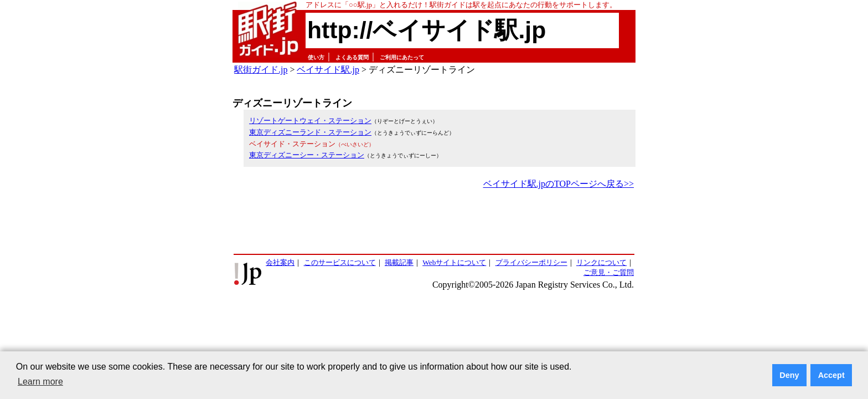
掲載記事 (399, 262)
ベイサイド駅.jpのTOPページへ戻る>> (559, 184)
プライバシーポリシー (531, 262)
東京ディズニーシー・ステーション (307, 155)
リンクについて (601, 262)
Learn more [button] (40, 382)
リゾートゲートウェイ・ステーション (310, 121)
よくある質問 (352, 57)
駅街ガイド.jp (261, 70)
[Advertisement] (434, 222)
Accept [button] (831, 375)
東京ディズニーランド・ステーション (310, 132)
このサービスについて (340, 262)
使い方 (316, 57)
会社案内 (280, 262)
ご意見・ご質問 (609, 272)
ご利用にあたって (402, 57)
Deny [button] (789, 375)
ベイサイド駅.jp (328, 70)
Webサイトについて (454, 262)
